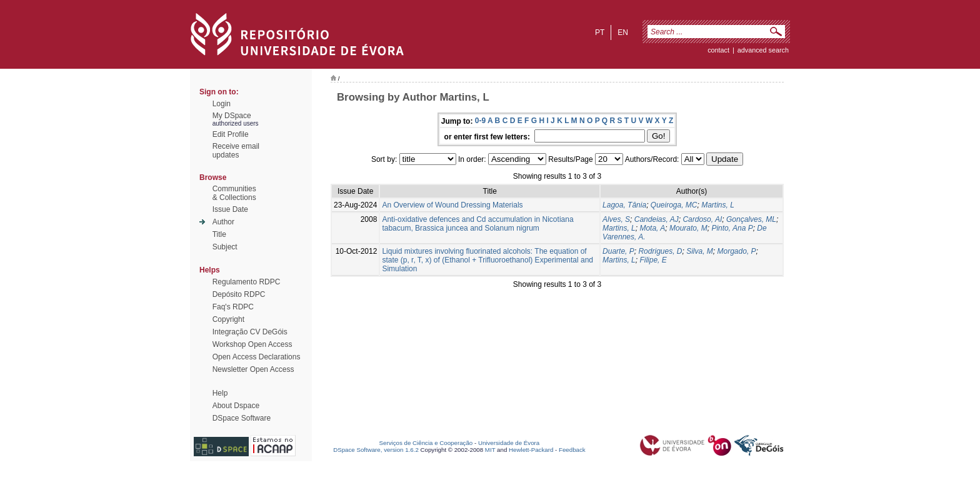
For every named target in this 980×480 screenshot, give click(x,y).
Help (220, 393)
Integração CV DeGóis (250, 332)
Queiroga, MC (674, 205)
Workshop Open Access (252, 344)
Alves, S (616, 219)
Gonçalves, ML (751, 219)
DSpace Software (242, 418)
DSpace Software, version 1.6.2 (376, 450)
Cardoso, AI (702, 219)
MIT (490, 450)
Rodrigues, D (660, 251)
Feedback (572, 450)
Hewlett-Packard (531, 450)
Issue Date (230, 209)
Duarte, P (618, 251)
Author (223, 222)
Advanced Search (763, 50)
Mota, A (652, 228)
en (623, 32)
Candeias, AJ (657, 219)
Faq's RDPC (233, 307)
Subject (225, 247)
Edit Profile (231, 134)
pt (600, 32)
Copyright (228, 319)
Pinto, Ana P (732, 228)
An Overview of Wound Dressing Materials (452, 205)
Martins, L (718, 205)
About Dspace (236, 406)
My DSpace (232, 116)
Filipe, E (653, 260)
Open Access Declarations (257, 357)
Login (222, 104)
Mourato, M (688, 228)
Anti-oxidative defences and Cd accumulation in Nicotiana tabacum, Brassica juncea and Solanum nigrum (477, 224)
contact (718, 50)
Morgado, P (737, 251)
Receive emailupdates (236, 151)
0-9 (480, 121)
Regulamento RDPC (247, 282)
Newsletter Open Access (253, 369)
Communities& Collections (234, 193)
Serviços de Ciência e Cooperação (426, 443)
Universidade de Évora (509, 443)
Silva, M (700, 251)
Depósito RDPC (239, 294)
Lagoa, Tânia (624, 205)
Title (219, 234)
